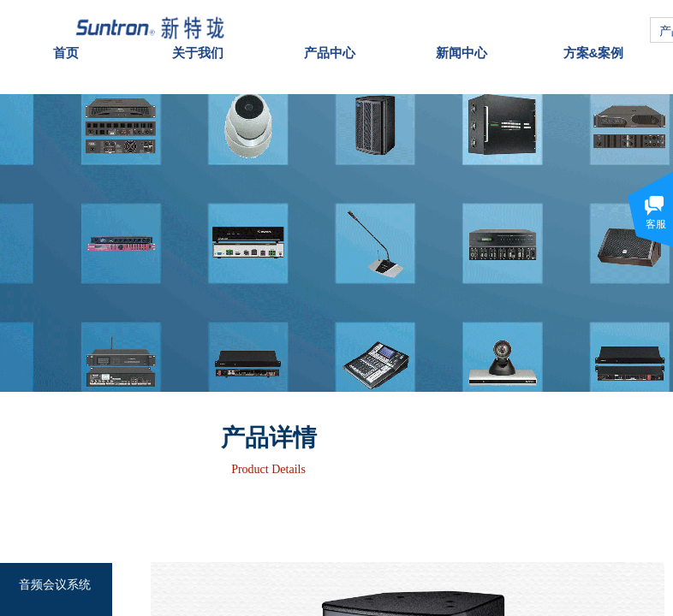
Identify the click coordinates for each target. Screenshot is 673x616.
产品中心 (330, 43)
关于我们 (198, 43)
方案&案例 (594, 43)
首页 (66, 43)
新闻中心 (462, 43)
